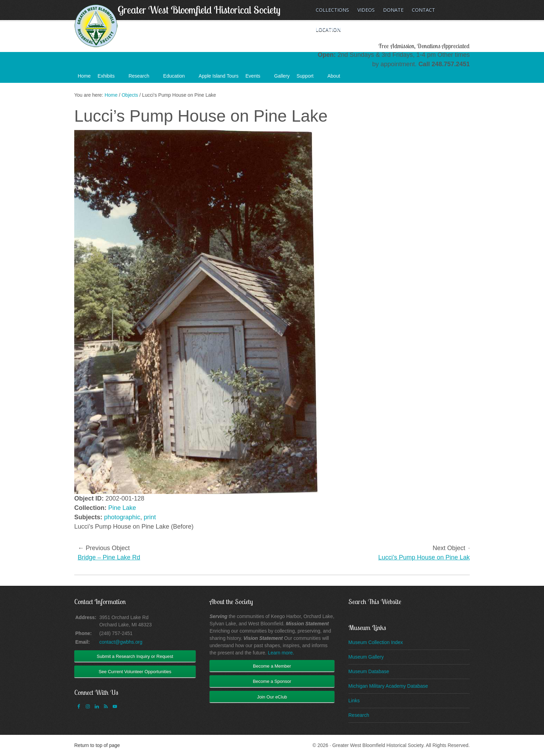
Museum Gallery (366, 657)
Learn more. (281, 653)
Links (354, 701)
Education (177, 78)
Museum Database (369, 671)
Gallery (282, 76)
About (337, 78)
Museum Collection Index (376, 642)
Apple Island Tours (219, 76)
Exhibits (109, 78)
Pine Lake (122, 508)
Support (309, 78)
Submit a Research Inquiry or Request (135, 656)
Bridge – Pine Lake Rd (109, 557)
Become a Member (272, 666)
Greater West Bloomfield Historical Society (199, 10)
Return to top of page (97, 745)
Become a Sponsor (272, 681)
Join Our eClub (272, 697)
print (150, 517)
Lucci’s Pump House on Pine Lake (426, 557)
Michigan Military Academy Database (388, 686)
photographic (122, 517)
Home (84, 76)
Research (142, 78)
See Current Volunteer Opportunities (135, 672)
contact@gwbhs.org (121, 642)
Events (257, 78)
